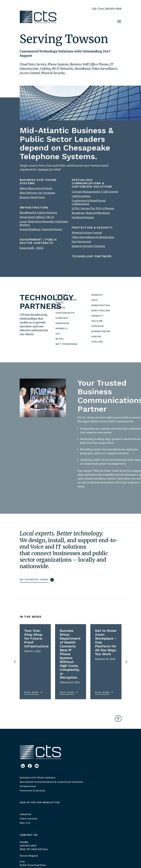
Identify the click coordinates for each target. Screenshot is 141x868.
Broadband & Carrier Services (38, 213)
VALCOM (97, 321)
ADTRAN (61, 295)
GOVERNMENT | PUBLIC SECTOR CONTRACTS (38, 241)
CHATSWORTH (65, 313)
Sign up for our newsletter (40, 802)
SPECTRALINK (101, 310)
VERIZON (97, 326)
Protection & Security (32, 791)
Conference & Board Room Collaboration (89, 202)
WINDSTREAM (101, 331)
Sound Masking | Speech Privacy (41, 229)
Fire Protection (81, 242)
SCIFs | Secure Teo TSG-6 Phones (93, 208)
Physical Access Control (87, 233)
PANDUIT (97, 295)
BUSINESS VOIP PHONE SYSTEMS (38, 182)
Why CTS (25, 823)
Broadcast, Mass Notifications (91, 213)
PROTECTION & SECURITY (92, 228)
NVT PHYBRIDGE (67, 344)
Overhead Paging (83, 217)
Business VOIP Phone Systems (38, 778)
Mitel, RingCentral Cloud (36, 188)
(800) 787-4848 (28, 849)
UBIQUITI (97, 316)
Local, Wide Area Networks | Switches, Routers (44, 223)
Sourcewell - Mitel (32, 248)
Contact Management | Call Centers (95, 192)
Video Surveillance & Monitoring (93, 237)
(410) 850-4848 (28, 846)
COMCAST (62, 318)
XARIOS (96, 336)
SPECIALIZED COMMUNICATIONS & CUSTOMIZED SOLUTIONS (92, 183)
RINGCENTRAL (101, 305)
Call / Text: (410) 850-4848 (107, 9)
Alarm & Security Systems (88, 246)
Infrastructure (28, 786)
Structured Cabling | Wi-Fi (37, 217)
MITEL (60, 339)
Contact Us (29, 835)
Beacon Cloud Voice (32, 197)
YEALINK (97, 342)
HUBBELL (62, 328)
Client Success (28, 819)
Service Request (29, 856)
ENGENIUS (62, 323)
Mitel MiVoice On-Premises (37, 193)
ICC (58, 334)
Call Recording (81, 196)
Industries (26, 814)
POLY (95, 300)
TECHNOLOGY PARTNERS (92, 256)
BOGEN (60, 308)
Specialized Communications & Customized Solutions (51, 782)
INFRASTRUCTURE (34, 207)
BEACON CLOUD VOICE (66, 301)
